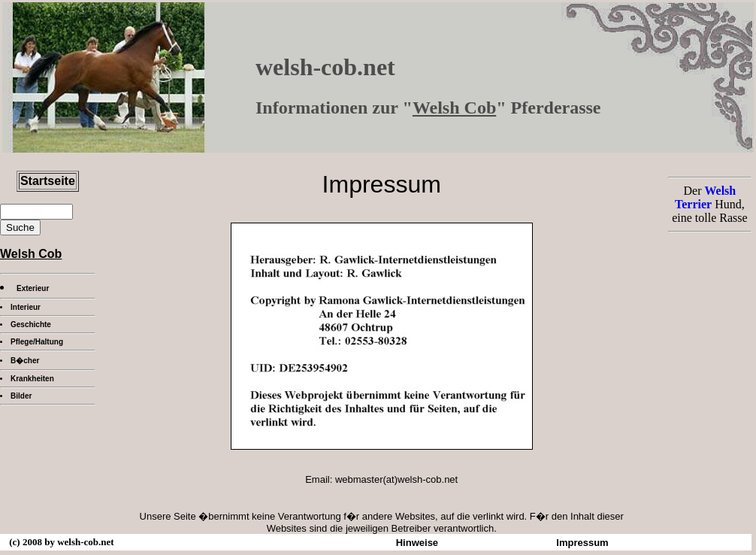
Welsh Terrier (705, 197)
